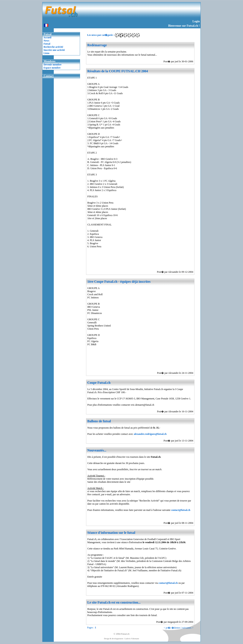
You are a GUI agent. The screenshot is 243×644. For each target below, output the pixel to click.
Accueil (47, 38)
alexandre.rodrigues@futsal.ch (150, 434)
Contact (49, 76)
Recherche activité (53, 47)
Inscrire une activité (54, 50)
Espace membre (52, 68)
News (46, 41)
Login (196, 21)
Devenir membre (53, 65)
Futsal (47, 44)
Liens (46, 53)
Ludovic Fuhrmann (132, 639)
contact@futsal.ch (181, 510)
